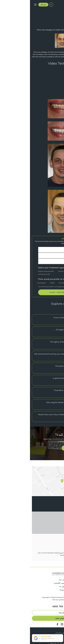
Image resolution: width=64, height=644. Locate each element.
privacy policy (41, 287)
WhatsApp (11, 283)
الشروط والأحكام (32, 633)
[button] (13, 5)
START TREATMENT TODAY (32, 292)
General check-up (34, 271)
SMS (22, 283)
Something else (13, 274)
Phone (31, 283)
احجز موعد (32, 613)
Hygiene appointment (15, 271)
